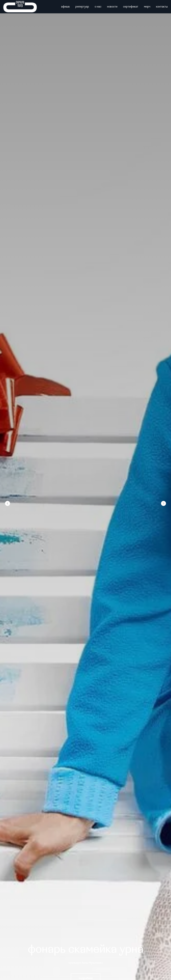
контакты (162, 7)
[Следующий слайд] (163, 503)
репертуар (82, 7)
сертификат (131, 7)
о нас (98, 7)
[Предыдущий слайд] (8, 503)
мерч (147, 7)
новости (112, 7)
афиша (65, 7)
